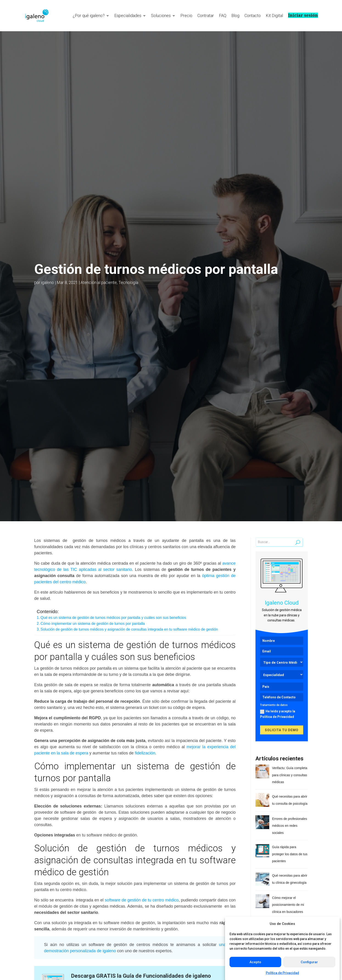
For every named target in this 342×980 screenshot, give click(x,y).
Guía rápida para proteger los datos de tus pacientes (290, 854)
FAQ (223, 16)
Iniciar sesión (303, 15)
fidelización (144, 753)
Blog (235, 16)
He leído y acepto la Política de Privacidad (278, 714)
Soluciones (161, 16)
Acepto (255, 962)
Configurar (309, 962)
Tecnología (128, 282)
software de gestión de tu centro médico (142, 900)
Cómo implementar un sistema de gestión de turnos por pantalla (93, 624)
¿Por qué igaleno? (89, 16)
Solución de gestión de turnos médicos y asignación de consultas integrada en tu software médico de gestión (129, 629)
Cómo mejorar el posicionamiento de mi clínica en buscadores (288, 905)
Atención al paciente (99, 282)
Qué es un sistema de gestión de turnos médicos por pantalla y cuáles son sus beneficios (113, 618)
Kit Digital (274, 16)
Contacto (253, 16)
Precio (186, 16)
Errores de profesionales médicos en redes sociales (290, 826)
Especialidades (128, 16)
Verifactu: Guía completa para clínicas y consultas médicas (290, 775)
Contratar (206, 16)
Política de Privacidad (282, 973)
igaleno (48, 282)
